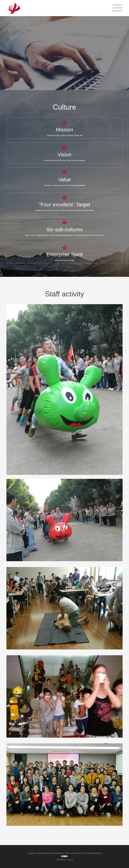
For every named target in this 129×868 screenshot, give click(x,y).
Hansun (70, 860)
